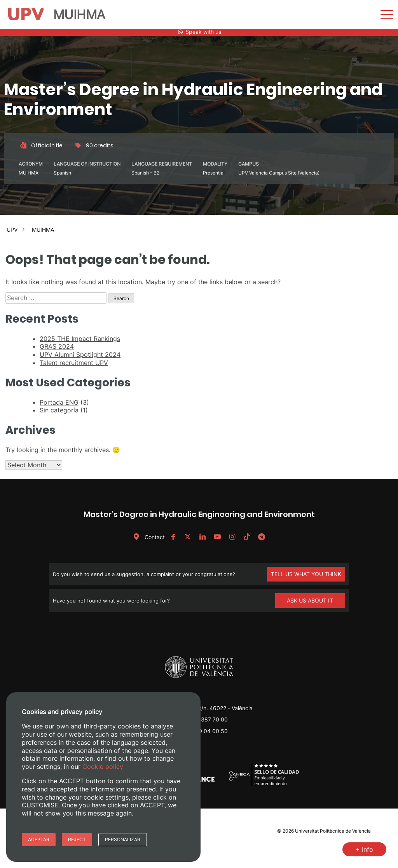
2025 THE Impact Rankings (80, 339)
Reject (77, 839)
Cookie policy (103, 767)
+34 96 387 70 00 (204, 719)
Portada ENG (59, 402)
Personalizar (123, 839)
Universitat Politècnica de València (333, 831)
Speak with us (199, 32)
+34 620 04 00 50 (204, 731)
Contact (148, 537)
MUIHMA (43, 230)
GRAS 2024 (57, 346)
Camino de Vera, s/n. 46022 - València (204, 708)
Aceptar (39, 839)
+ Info (364, 849)
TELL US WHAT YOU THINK (306, 574)
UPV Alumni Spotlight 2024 (80, 355)
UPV (12, 230)
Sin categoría (59, 410)
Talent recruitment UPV (74, 363)
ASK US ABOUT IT (310, 600)
